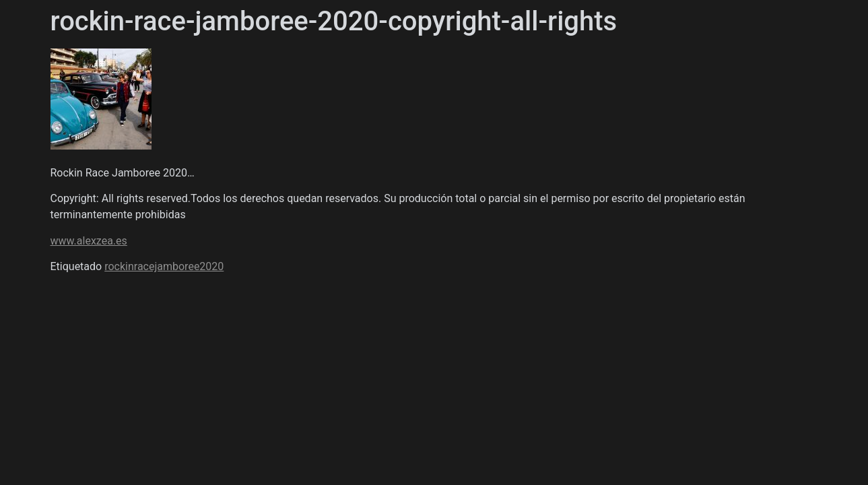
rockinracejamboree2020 (164, 266)
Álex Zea (96, 121)
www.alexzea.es (89, 241)
